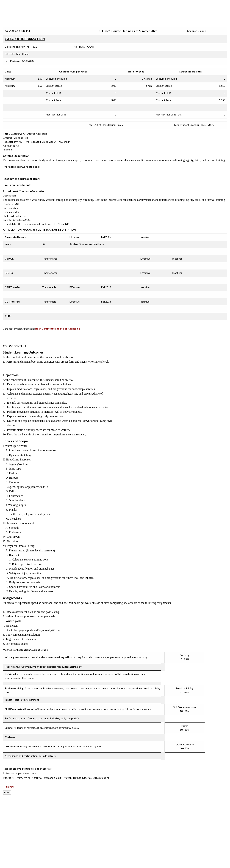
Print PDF (9, 787)
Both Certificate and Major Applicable (58, 329)
